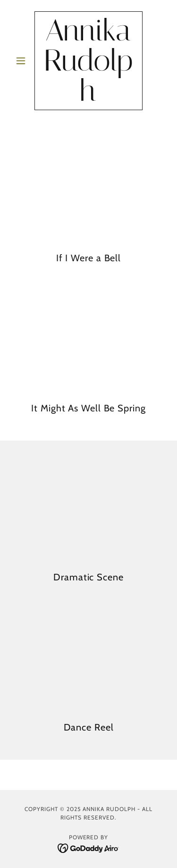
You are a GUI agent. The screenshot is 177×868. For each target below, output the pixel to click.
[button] (23, 61)
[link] (88, 61)
